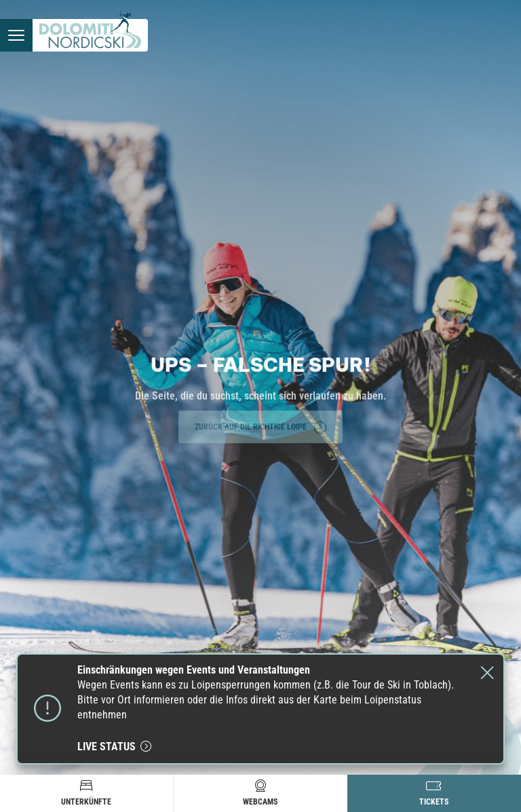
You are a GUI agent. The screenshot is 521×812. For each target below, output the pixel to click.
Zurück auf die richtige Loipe (260, 426)
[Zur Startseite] (90, 35)
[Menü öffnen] (16, 35)
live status (114, 747)
